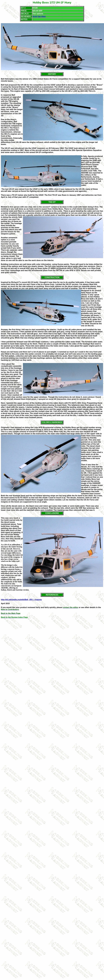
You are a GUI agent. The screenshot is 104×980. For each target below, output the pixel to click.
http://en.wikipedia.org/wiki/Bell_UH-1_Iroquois (21, 600)
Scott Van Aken (39, 16)
